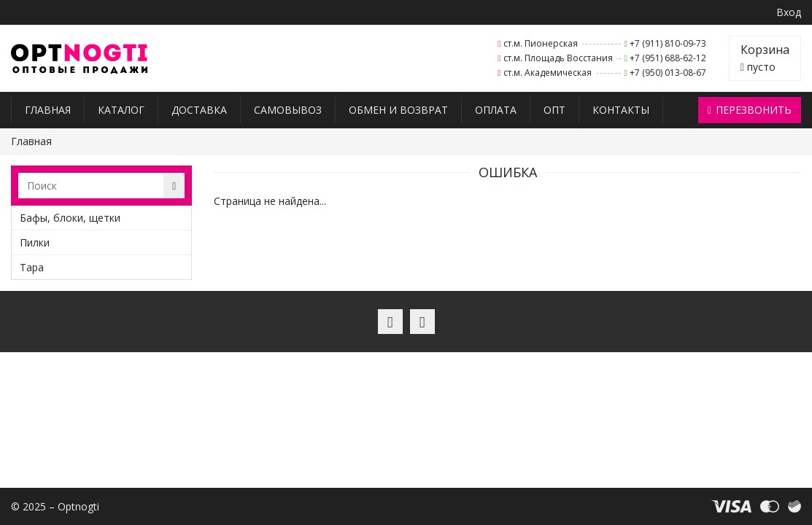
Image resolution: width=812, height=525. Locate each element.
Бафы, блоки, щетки (70, 218)
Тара (32, 267)
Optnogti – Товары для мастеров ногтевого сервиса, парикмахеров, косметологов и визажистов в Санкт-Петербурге (79, 59)
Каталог (121, 110)
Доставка (199, 110)
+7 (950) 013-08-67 (668, 73)
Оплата (496, 110)
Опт (554, 110)
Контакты (621, 110)
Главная (48, 110)
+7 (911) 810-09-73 (668, 43)
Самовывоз (288, 110)
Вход (789, 12)
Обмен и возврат (398, 110)
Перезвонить (750, 110)
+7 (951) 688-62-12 (668, 58)
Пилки (35, 242)
